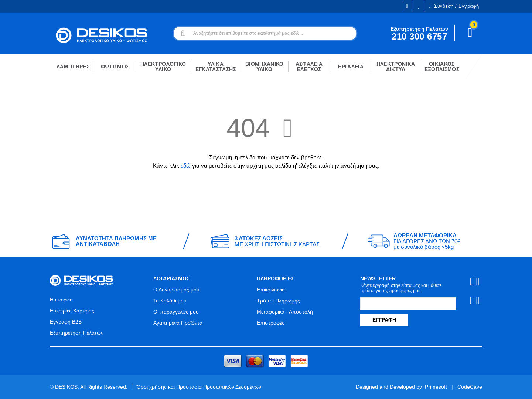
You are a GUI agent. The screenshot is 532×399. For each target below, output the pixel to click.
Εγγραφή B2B (66, 322)
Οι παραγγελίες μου (176, 312)
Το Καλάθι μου (170, 301)
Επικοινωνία (271, 290)
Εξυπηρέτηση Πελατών (77, 333)
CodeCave (470, 387)
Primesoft (436, 387)
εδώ (186, 165)
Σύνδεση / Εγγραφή (454, 6)
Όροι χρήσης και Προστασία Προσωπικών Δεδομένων (199, 387)
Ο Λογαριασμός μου (176, 290)
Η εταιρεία (61, 300)
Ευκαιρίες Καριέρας (72, 311)
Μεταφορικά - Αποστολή (285, 312)
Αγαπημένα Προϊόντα (178, 323)
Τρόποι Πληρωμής (278, 301)
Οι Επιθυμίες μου (419, 6)
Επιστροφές (271, 323)
